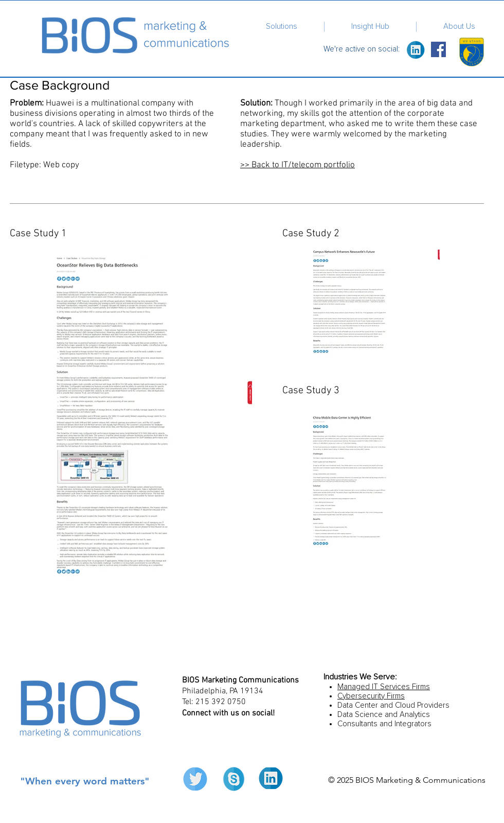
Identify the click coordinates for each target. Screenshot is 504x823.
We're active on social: (363, 49)
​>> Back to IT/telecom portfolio (298, 165)
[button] (282, 27)
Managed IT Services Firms (384, 687)
